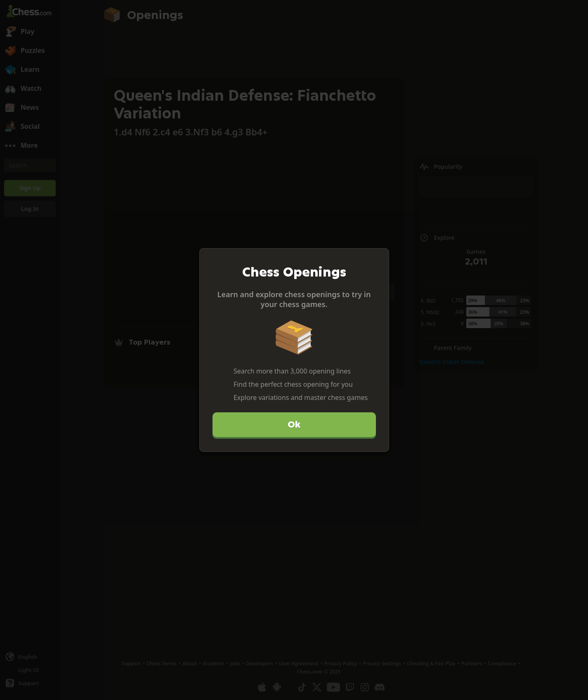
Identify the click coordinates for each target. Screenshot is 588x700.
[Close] (379, 258)
